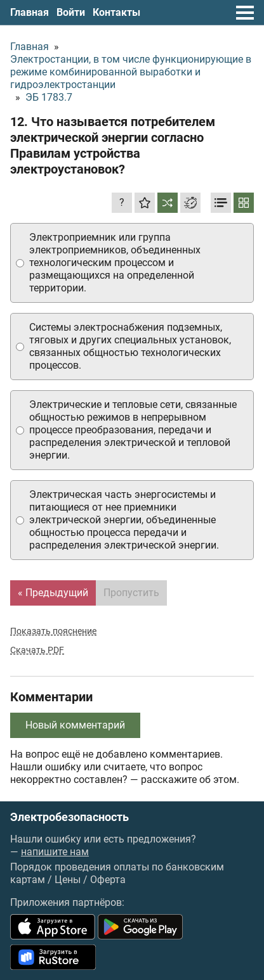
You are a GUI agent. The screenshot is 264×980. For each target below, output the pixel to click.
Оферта (108, 880)
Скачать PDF (37, 650)
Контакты (116, 12)
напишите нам (55, 852)
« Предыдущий (53, 593)
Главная (30, 12)
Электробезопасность (69, 817)
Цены (68, 880)
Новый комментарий (75, 725)
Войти (71, 12)
